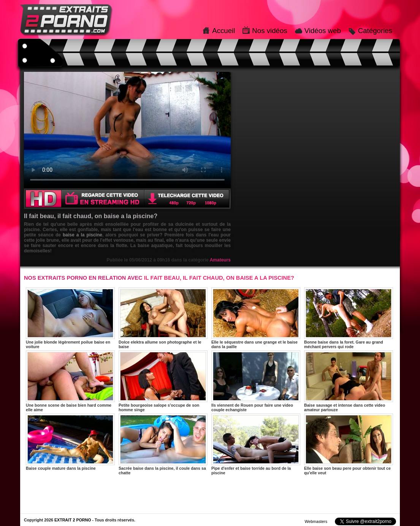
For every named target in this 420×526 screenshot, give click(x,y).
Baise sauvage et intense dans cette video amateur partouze (349, 381)
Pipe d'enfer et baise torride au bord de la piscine (256, 444)
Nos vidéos (269, 31)
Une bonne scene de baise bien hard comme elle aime (70, 381)
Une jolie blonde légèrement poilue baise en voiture (70, 318)
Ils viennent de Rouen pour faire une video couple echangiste (256, 381)
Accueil (223, 31)
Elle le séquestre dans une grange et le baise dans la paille (256, 318)
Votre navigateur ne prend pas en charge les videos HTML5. (127, 130)
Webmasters (316, 521)
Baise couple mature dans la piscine (70, 442)
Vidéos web (323, 31)
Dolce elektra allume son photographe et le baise (163, 318)
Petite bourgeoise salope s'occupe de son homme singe (163, 381)
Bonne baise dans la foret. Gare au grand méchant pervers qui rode (349, 318)
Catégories (375, 31)
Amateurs (220, 260)
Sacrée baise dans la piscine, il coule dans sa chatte (163, 444)
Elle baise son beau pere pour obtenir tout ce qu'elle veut (349, 444)
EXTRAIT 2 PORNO (73, 520)
